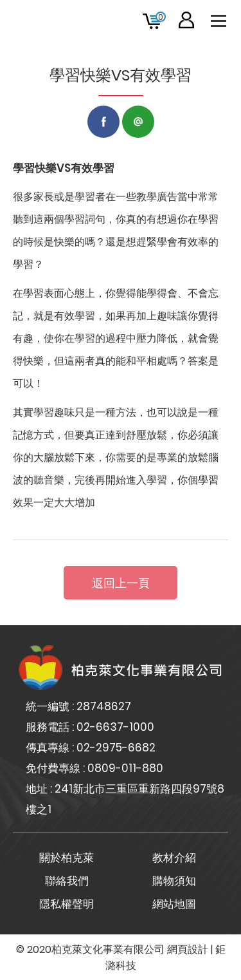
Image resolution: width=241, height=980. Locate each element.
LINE (138, 122)
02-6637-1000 (115, 727)
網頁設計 (188, 949)
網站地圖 (174, 904)
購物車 (161, 17)
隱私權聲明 (67, 904)
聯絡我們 (67, 881)
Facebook (103, 122)
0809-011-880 (125, 768)
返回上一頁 (121, 583)
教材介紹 (174, 858)
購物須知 (174, 881)
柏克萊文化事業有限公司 (45, 20)
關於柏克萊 (67, 858)
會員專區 (186, 20)
